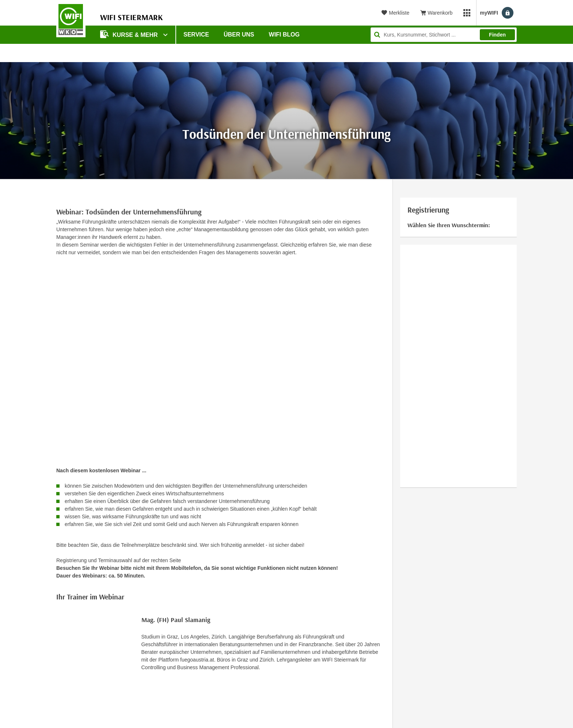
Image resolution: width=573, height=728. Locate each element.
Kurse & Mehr (130, 34)
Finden (497, 35)
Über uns (239, 35)
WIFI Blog (284, 35)
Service (196, 35)
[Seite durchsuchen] (444, 35)
